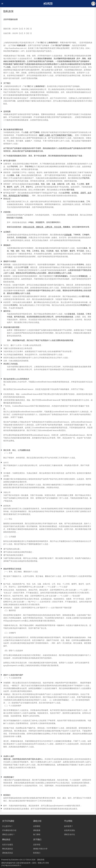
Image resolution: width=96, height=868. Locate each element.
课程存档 (41, 860)
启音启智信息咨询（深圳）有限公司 (31, 863)
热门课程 (37, 834)
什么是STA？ (7, 826)
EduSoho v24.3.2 (18, 860)
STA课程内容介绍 (9, 830)
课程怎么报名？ (8, 834)
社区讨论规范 (8, 845)
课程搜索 (37, 830)
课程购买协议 (8, 853)
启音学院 (37, 845)
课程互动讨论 (70, 834)
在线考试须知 (70, 830)
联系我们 (37, 853)
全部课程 (37, 826)
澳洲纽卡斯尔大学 (40, 849)
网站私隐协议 (8, 849)
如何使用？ (69, 826)
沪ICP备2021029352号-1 (11, 865)
